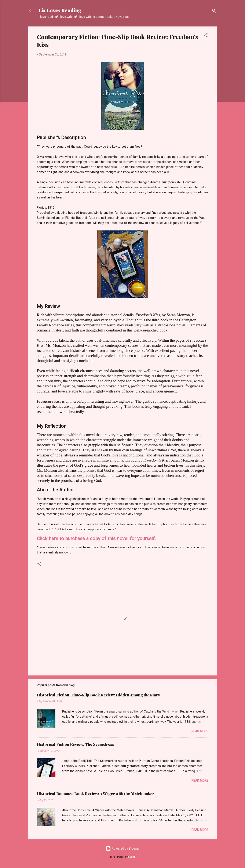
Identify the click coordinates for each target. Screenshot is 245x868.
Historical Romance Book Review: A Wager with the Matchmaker (96, 794)
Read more (200, 731)
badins (132, 857)
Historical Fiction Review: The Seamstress (75, 744)
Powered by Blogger (123, 849)
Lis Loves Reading (60, 10)
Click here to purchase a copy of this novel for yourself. (96, 538)
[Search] (214, 12)
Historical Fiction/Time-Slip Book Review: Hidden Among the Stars (98, 695)
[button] (206, 36)
